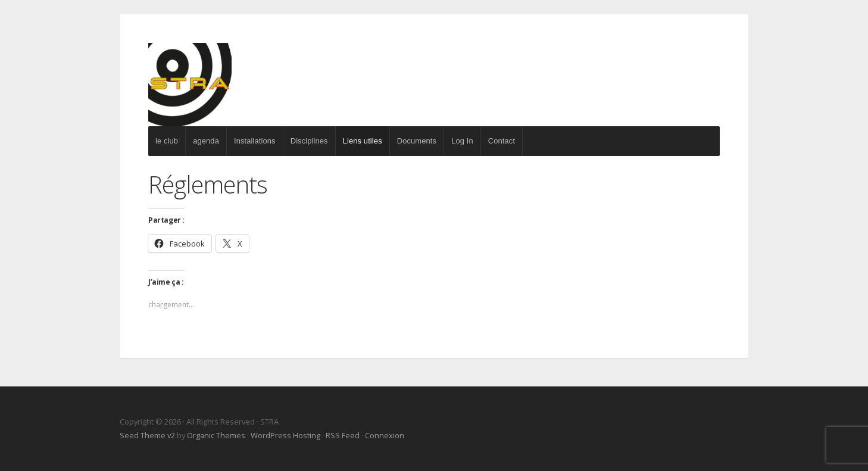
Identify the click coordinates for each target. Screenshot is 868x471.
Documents (417, 141)
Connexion (385, 435)
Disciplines (309, 141)
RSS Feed (343, 435)
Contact (502, 141)
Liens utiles (363, 141)
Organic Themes (216, 435)
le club (167, 141)
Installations (255, 141)
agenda (206, 141)
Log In (462, 141)
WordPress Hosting (285, 435)
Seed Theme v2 (147, 435)
